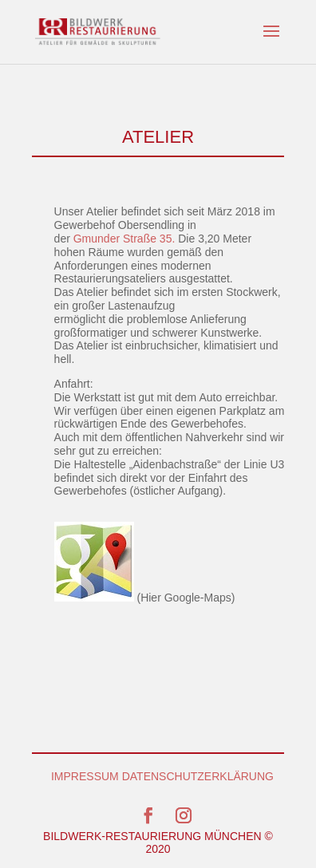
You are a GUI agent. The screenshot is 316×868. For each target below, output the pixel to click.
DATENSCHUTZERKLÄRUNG (198, 776)
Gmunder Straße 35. (124, 239)
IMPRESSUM (85, 776)
